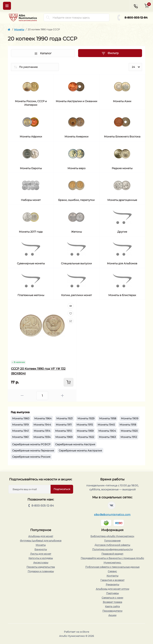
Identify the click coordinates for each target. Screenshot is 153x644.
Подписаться (62, 489)
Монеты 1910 (64, 431)
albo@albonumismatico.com (112, 514)
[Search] (48, 18)
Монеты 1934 (42, 437)
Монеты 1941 (21, 431)
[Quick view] (71, 306)
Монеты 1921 (65, 418)
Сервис (112, 571)
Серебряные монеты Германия (33, 450)
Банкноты (41, 549)
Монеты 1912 (129, 437)
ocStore (84, 632)
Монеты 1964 (43, 418)
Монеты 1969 (64, 437)
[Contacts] (136, 6)
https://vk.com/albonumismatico (112, 505)
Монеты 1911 (64, 425)
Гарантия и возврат (112, 580)
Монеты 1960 (21, 418)
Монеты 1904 (107, 431)
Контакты (112, 576)
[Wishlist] (71, 313)
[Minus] (22, 396)
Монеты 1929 (86, 418)
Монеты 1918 (128, 425)
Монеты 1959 (85, 431)
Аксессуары (41, 563)
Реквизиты (112, 584)
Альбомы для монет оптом (112, 589)
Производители (112, 611)
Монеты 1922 (86, 437)
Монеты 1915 (85, 425)
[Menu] (7, 6)
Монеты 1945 (106, 425)
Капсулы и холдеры (41, 558)
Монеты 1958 (108, 418)
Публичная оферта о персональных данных (112, 567)
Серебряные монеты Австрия (75, 444)
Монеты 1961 (20, 437)
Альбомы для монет (41, 536)
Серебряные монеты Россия (31, 457)
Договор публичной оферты (112, 545)
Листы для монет (41, 554)
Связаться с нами (112, 598)
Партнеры (112, 593)
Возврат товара (112, 602)
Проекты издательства (41, 567)
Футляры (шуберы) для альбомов (41, 541)
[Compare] (71, 321)
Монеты (19, 29)
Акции (112, 615)
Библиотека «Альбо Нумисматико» (112, 536)
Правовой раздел (112, 554)
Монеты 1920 (129, 431)
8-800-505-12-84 (136, 18)
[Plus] (62, 396)
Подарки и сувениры (41, 571)
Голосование (112, 541)
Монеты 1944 (42, 425)
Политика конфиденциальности (112, 549)
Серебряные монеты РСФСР (31, 444)
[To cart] (69, 382)
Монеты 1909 (130, 418)
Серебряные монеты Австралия (80, 450)
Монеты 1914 (42, 431)
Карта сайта (112, 606)
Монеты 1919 (20, 425)
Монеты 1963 (107, 437)
